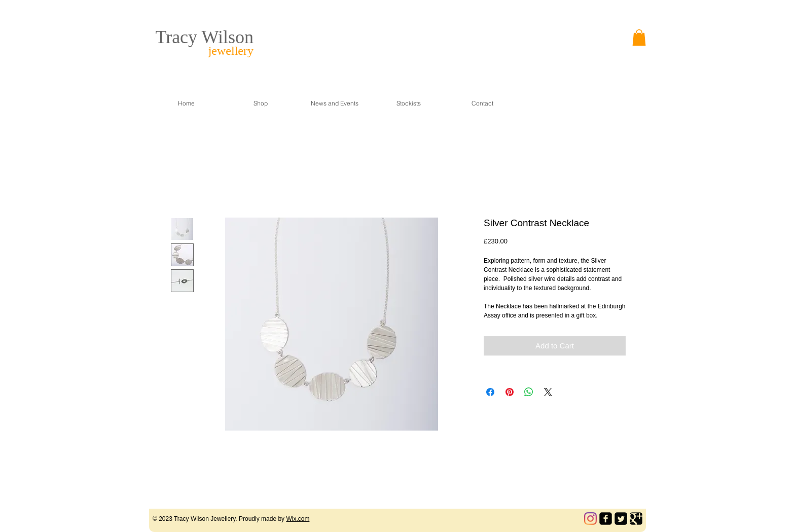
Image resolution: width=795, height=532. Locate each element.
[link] (639, 38)
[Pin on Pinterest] (510, 392)
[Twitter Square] (621, 519)
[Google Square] (636, 519)
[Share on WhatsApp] (529, 392)
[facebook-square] (606, 519)
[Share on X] (548, 392)
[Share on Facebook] (490, 392)
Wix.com (298, 519)
